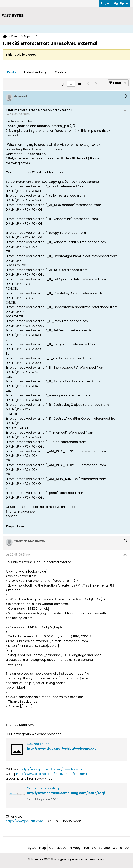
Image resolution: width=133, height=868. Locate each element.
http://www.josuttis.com (24, 821)
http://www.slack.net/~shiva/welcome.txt (61, 749)
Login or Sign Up (114, 3)
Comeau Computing (43, 788)
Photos (60, 72)
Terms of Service (97, 848)
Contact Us (58, 848)
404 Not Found (38, 744)
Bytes (32, 848)
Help (43, 848)
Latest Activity (35, 72)
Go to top (121, 848)
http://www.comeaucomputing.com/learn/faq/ (66, 793)
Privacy (75, 848)
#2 (125, 555)
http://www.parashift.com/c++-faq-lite (52, 769)
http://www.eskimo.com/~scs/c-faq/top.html (52, 774)
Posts (12, 72)
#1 (126, 110)
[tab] (12, 72)
